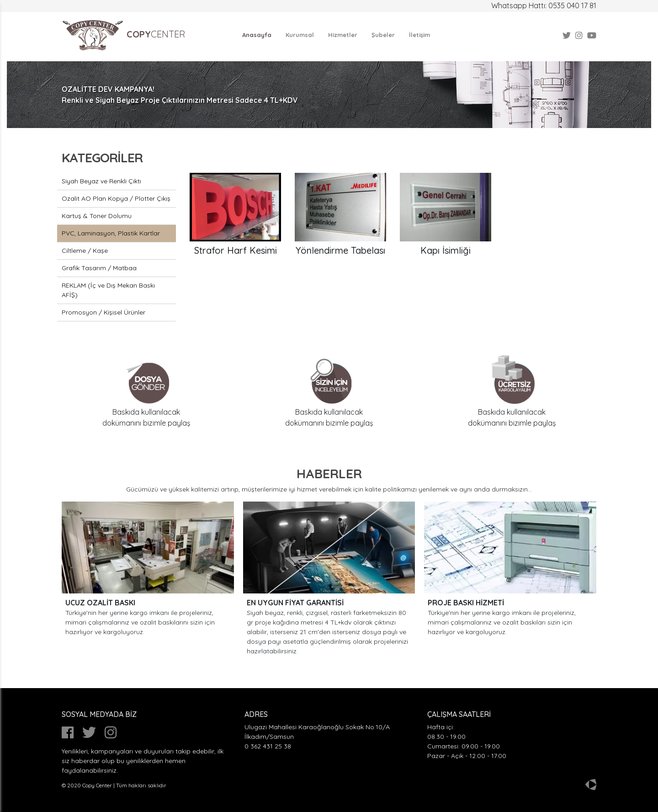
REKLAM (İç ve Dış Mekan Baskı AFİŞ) (108, 290)
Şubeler (383, 35)
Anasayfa (257, 35)
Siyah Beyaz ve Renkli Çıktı (101, 181)
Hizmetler (343, 35)
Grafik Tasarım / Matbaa (99, 268)
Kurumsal (300, 35)
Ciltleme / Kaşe (85, 251)
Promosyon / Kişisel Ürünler (103, 312)
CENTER (124, 35)
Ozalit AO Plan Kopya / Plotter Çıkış (116, 198)
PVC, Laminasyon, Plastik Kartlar (111, 233)
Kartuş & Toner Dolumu (97, 216)
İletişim (419, 35)
